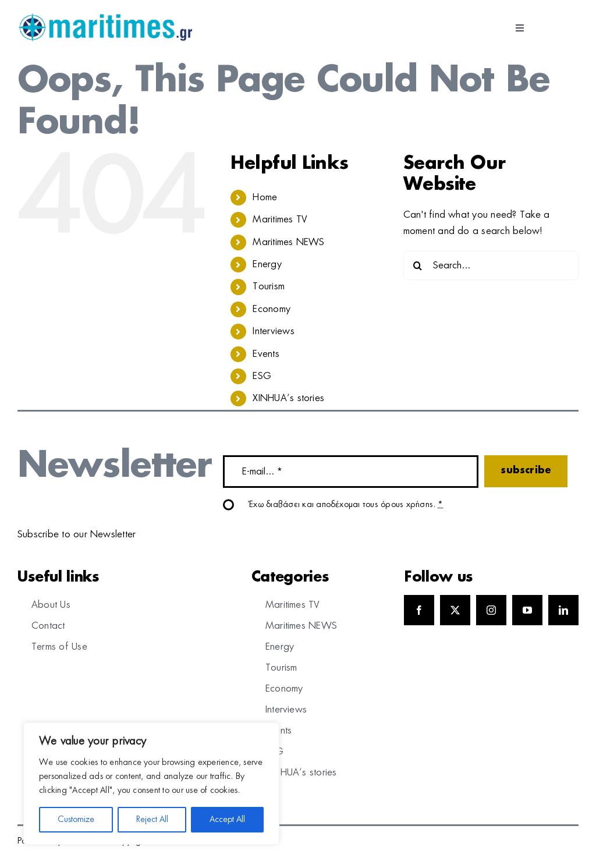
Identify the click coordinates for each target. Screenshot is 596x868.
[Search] (418, 265)
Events (266, 354)
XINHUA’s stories (288, 398)
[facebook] (419, 610)
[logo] (105, 17)
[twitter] (455, 610)
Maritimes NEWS (288, 242)
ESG (262, 376)
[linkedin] (563, 610)
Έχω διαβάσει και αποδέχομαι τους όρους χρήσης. (346, 505)
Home (265, 197)
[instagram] (491, 610)
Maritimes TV (280, 219)
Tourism (269, 286)
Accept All (227, 820)
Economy (272, 309)
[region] (151, 784)
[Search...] (491, 265)
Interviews (273, 331)
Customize (76, 820)
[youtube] (527, 610)
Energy (267, 264)
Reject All (152, 820)
